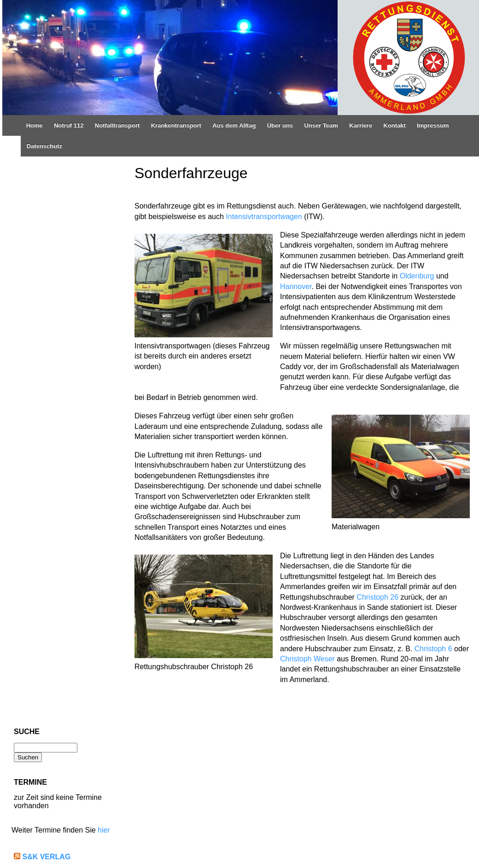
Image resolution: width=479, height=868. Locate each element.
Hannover (296, 286)
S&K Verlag (46, 857)
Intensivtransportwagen (264, 217)
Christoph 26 (377, 597)
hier (104, 830)
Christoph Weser (307, 659)
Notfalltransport (117, 125)
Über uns (280, 125)
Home (35, 125)
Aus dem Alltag (234, 125)
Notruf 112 (69, 125)
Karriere (361, 125)
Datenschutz (44, 146)
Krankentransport (176, 125)
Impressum (433, 125)
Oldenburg (417, 276)
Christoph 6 (433, 649)
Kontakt (395, 125)
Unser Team (321, 125)
